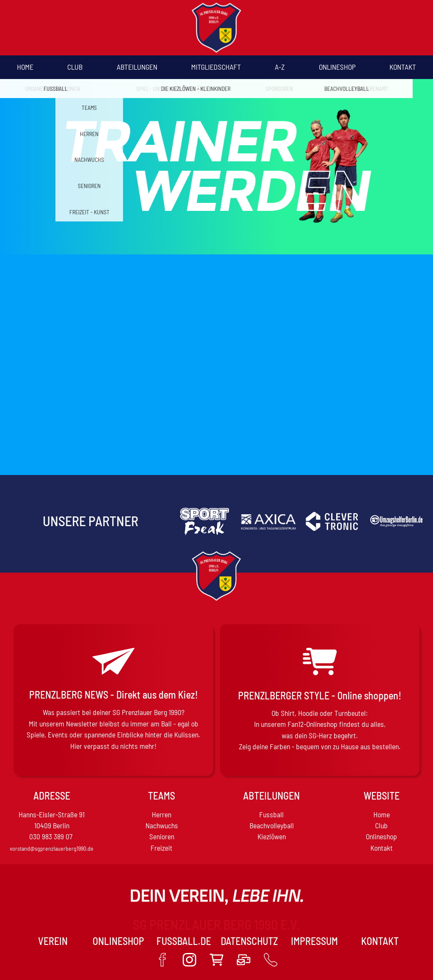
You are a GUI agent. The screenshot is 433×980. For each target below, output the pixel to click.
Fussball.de (184, 941)
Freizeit (162, 848)
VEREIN (53, 941)
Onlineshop (337, 67)
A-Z (280, 67)
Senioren (162, 836)
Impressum (314, 941)
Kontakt (403, 67)
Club (75, 67)
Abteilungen (137, 67)
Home (25, 67)
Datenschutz (249, 941)
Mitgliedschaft (216, 67)
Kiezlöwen (272, 836)
